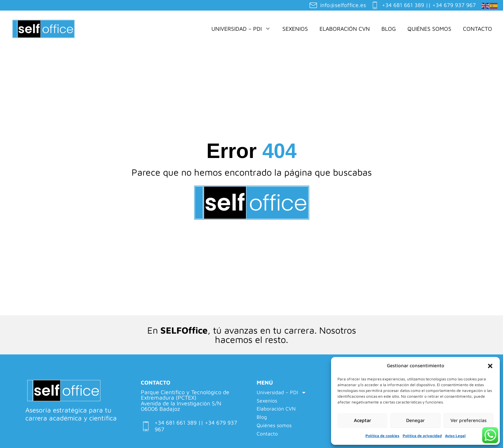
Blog (389, 29)
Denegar (415, 420)
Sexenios (295, 29)
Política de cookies (382, 436)
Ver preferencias (469, 420)
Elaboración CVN (345, 29)
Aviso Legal (455, 436)
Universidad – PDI (241, 29)
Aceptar (362, 420)
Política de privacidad (422, 436)
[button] (490, 366)
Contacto (477, 29)
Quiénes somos (429, 29)
